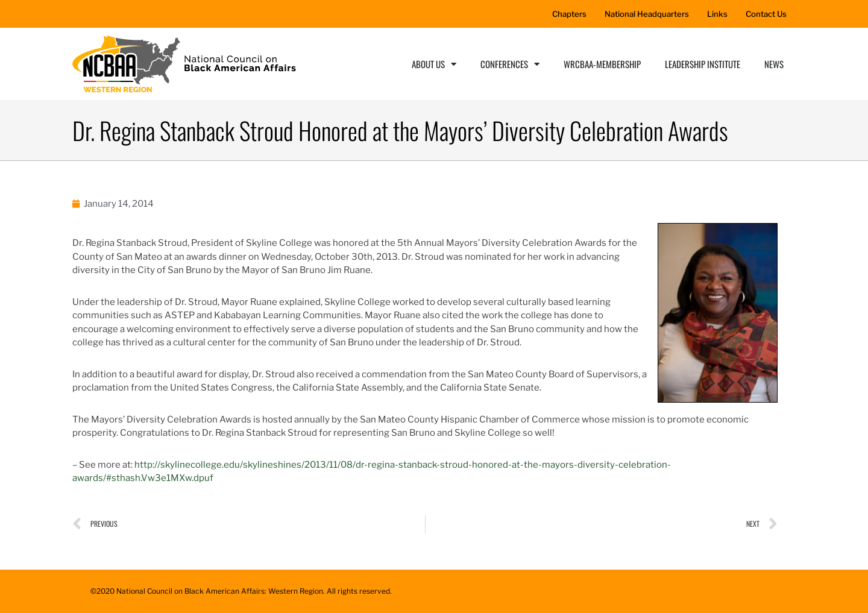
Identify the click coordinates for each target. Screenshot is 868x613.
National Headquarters (647, 14)
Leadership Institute (703, 64)
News (774, 64)
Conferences (510, 64)
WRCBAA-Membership (602, 64)
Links (717, 14)
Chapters (569, 14)
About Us (434, 64)
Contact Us (766, 14)
